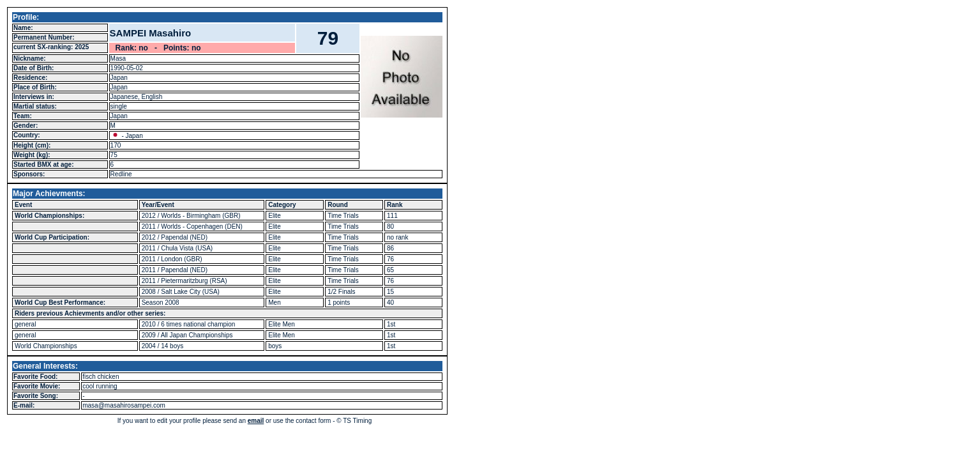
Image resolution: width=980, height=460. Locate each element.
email (256, 421)
